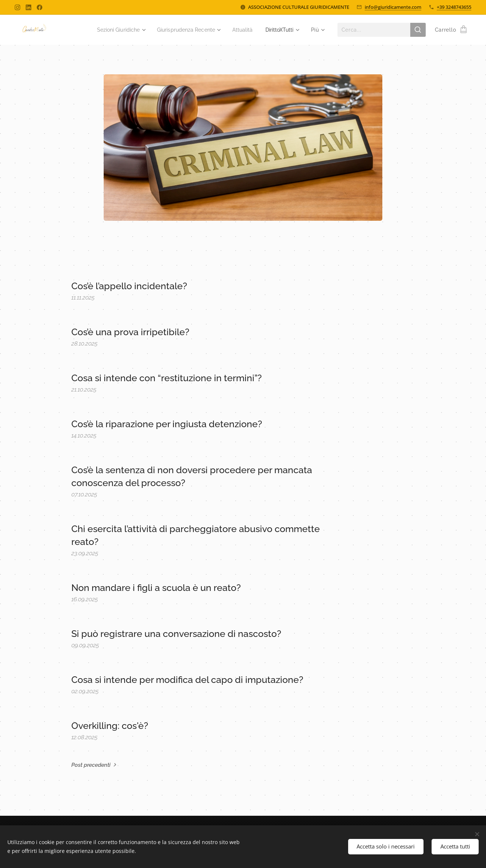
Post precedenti (91, 765)
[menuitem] (109, 30)
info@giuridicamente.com (393, 7)
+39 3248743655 (454, 7)
